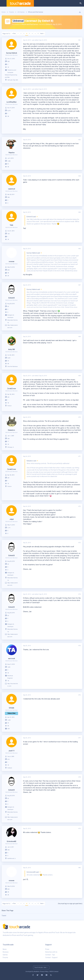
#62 (80, 89)
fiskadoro (11, 430)
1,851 (9, 667)
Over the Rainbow (12, 367)
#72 (80, 506)
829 (8, 270)
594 (8, 850)
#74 (80, 594)
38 (8, 116)
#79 (80, 829)
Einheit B (49, 24)
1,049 (9, 720)
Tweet (4, 916)
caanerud (12, 189)
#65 (80, 212)
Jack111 (11, 751)
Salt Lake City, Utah (13, 80)
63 (8, 306)
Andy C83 (12, 349)
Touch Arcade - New (40, 967)
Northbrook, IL (12, 858)
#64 (80, 176)
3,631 (9, 358)
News (5, 949)
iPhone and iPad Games (30, 24)
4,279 (9, 111)
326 (8, 439)
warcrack (12, 658)
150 (8, 234)
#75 (80, 646)
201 (8, 397)
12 (38, 34)
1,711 (9, 528)
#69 (80, 376)
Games (5, 955)
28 (8, 276)
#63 (80, 140)
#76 (80, 695)
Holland (10, 768)
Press (47, 949)
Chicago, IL (11, 447)
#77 (80, 738)
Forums (5, 957)
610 (8, 759)
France (9, 406)
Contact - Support (51, 957)
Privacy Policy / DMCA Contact (49, 972)
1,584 (9, 161)
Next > (42, 34)
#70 (80, 417)
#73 (80, 543)
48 (8, 167)
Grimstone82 (11, 841)
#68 (80, 337)
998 (8, 197)
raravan (12, 261)
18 (8, 67)
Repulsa (12, 153)
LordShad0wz (12, 102)
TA (8, 681)
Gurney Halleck (12, 53)
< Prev (14, 34)
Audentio (37, 972)
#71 (80, 456)
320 (8, 61)
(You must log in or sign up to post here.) (70, 904)
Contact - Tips (50, 955)
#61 (80, 40)
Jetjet (12, 519)
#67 (80, 285)
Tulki (11, 225)
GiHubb (11, 708)
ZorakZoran (12, 389)
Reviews (6, 952)
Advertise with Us (51, 952)
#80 (80, 868)
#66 (80, 249)
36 (8, 673)
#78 (80, 777)
